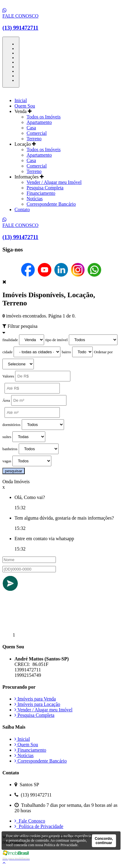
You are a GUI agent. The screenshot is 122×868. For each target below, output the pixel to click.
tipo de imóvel (56, 340)
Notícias (35, 199)
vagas (7, 461)
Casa (31, 128)
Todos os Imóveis (44, 117)
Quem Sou (25, 106)
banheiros (10, 449)
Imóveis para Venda (35, 699)
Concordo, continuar (104, 841)
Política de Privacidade (39, 826)
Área (6, 401)
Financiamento (41, 193)
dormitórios (11, 425)
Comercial (37, 133)
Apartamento (39, 122)
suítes (7, 437)
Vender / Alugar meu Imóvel (54, 182)
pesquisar (14, 471)
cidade (7, 352)
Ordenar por (103, 352)
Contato (22, 210)
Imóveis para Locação (37, 704)
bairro (66, 352)
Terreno (34, 139)
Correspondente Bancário (51, 204)
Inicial (21, 100)
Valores (8, 376)
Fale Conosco (30, 821)
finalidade (10, 340)
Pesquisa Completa (45, 188)
